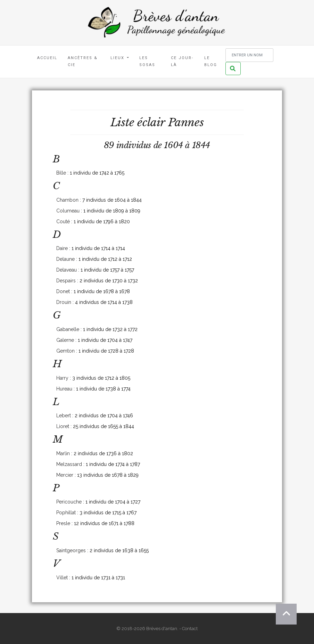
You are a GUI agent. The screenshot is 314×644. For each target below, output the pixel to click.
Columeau (68, 211)
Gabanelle (68, 329)
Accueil (47, 58)
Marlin (63, 453)
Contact (190, 629)
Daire (62, 248)
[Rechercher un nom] (249, 55)
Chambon (67, 200)
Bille (61, 173)
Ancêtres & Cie (83, 61)
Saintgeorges (71, 550)
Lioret (63, 426)
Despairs (66, 281)
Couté (63, 222)
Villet (62, 578)
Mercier (65, 475)
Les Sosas (147, 61)
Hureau (64, 389)
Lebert (64, 416)
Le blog (211, 61)
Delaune (65, 259)
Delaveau (67, 270)
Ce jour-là (182, 61)
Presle (63, 523)
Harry (62, 378)
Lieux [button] (118, 58)
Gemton (65, 351)
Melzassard (69, 464)
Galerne (65, 340)
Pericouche (69, 502)
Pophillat (66, 513)
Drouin (64, 302)
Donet (63, 291)
